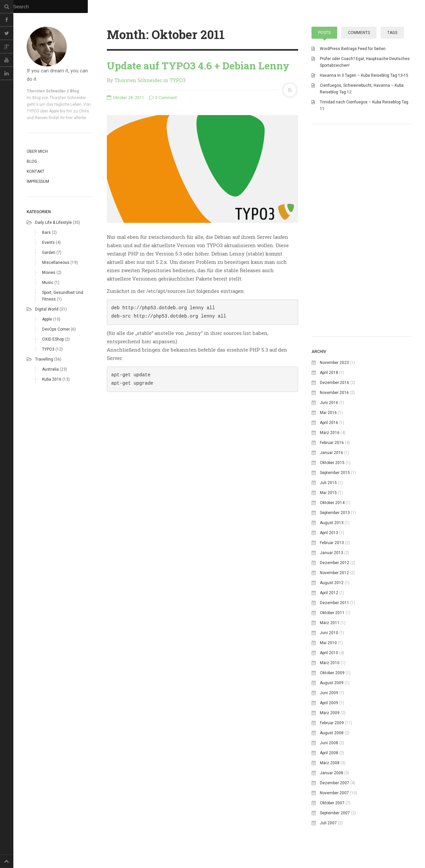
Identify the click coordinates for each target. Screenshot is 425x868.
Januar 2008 (332, 773)
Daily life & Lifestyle (53, 223)
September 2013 (335, 513)
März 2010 (330, 663)
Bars (46, 233)
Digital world (47, 309)
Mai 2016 (328, 413)
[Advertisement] (362, 280)
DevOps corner (56, 329)
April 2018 (329, 373)
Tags (392, 33)
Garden (49, 253)
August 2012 (332, 583)
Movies (49, 273)
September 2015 (335, 473)
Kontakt (36, 171)
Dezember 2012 (335, 563)
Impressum (38, 181)
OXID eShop (53, 339)
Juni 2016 (329, 403)
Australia (50, 369)
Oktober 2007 (332, 803)
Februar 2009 (332, 723)
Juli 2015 (328, 483)
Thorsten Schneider (138, 80)
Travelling (44, 359)
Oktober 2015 (332, 463)
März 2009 (330, 713)
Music (48, 283)
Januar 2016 (332, 453)
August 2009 (332, 683)
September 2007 (335, 813)
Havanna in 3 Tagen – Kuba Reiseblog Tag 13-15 (364, 75)
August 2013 (332, 523)
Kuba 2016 (52, 379)
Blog (32, 161)
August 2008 (332, 733)
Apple (47, 319)
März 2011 (330, 623)
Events (48, 243)
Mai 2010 (328, 643)
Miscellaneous (56, 263)
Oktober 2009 (332, 673)
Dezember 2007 (335, 783)
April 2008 (329, 753)
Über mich (37, 151)
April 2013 (329, 533)
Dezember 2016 (335, 383)
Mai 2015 (328, 493)
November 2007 (334, 793)
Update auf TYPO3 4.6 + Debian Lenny (198, 66)
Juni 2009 (329, 693)
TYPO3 (48, 349)
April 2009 (329, 703)
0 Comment (163, 98)
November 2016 (334, 393)
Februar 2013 (332, 543)
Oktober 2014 (332, 503)
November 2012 (334, 573)
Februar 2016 (332, 443)
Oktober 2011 (332, 613)
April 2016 (329, 423)
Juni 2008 (329, 743)
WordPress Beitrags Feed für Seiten (353, 49)
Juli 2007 (328, 823)
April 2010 (329, 653)
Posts (324, 33)
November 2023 (334, 363)
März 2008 (330, 763)
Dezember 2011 (335, 603)
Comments (359, 33)
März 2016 (330, 433)
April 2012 (329, 593)
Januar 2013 (332, 553)
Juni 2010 (329, 633)
